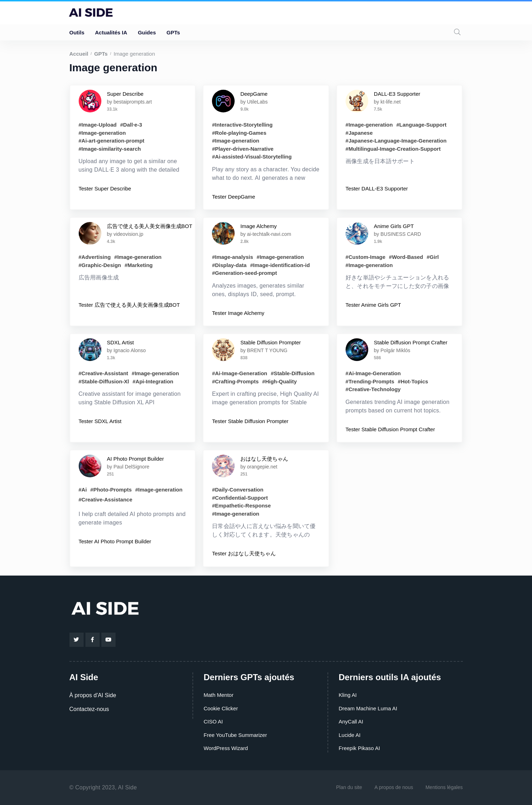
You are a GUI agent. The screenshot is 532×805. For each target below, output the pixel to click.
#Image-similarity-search (110, 149)
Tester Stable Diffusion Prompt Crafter (390, 429)
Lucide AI (350, 735)
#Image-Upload (98, 125)
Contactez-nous (89, 709)
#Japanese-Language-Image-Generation (396, 141)
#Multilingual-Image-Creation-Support (393, 149)
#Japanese (359, 133)
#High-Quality (280, 381)
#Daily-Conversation (238, 490)
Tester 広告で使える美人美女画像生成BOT (129, 305)
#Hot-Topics (413, 381)
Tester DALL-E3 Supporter (377, 188)
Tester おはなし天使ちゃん (244, 553)
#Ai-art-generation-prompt (112, 141)
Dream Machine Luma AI (368, 708)
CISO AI (213, 721)
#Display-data (229, 265)
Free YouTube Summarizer (236, 735)
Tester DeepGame (234, 197)
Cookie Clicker (221, 708)
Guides (147, 32)
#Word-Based (406, 257)
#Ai (83, 490)
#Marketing (139, 265)
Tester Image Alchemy (238, 313)
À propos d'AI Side (93, 695)
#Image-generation (102, 133)
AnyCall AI (351, 721)
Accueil (79, 54)
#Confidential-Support (240, 498)
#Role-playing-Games (239, 133)
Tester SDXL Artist (100, 421)
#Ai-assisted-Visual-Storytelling (252, 157)
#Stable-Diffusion (293, 373)
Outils (77, 32)
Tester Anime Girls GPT (373, 305)
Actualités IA (111, 32)
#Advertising (95, 257)
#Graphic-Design (100, 265)
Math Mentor (219, 695)
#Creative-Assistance (106, 499)
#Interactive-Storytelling (242, 125)
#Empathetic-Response (241, 506)
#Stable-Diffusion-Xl (104, 381)
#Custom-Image (366, 257)
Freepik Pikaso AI (360, 748)
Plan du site (349, 787)
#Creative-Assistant (103, 373)
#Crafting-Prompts (235, 381)
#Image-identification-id (280, 265)
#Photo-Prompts (111, 490)
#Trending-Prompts (370, 381)
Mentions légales (444, 787)
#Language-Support (421, 125)
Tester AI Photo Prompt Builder (115, 541)
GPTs (173, 32)
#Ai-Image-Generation (240, 373)
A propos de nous (394, 787)
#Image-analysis (233, 257)
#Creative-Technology (373, 389)
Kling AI (348, 695)
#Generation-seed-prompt (244, 273)
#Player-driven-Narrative (243, 149)
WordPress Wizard (226, 748)
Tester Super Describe (105, 188)
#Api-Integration (153, 381)
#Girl (433, 257)
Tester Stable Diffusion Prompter (250, 421)
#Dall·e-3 (131, 125)
